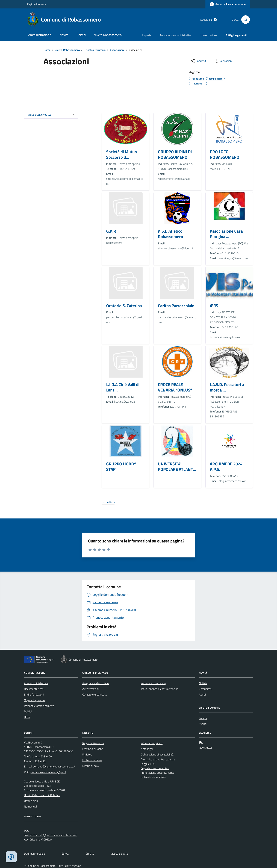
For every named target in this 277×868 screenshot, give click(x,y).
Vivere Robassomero (108, 35)
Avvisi (202, 694)
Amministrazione (40, 35)
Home (47, 50)
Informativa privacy (152, 743)
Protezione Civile (92, 760)
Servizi (81, 35)
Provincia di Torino (93, 749)
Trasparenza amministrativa (176, 35)
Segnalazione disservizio (155, 768)
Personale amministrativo (39, 706)
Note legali (147, 749)
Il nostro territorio (95, 50)
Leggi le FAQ (148, 764)
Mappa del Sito (119, 854)
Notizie (203, 683)
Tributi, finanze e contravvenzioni (160, 689)
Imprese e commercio (153, 683)
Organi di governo (34, 700)
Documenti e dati (34, 689)
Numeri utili (31, 806)
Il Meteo (87, 754)
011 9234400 (43, 756)
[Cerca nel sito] (244, 20)
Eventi (203, 724)
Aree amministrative (36, 683)
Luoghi (203, 718)
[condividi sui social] (198, 61)
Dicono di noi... (91, 766)
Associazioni (117, 50)
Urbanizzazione (208, 35)
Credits (90, 854)
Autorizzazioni (90, 689)
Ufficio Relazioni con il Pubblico (42, 795)
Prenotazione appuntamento (157, 773)
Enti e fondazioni (34, 694)
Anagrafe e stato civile (95, 683)
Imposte (147, 35)
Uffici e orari (31, 801)
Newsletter (206, 748)
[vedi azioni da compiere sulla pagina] (223, 61)
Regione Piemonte (37, 4)
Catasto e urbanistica (95, 694)
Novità (64, 35)
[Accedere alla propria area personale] (228, 4)
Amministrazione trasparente (158, 759)
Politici (28, 711)
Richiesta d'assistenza (154, 777)
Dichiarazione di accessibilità (157, 754)
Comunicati (205, 689)
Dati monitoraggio (34, 854)
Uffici (27, 717)
